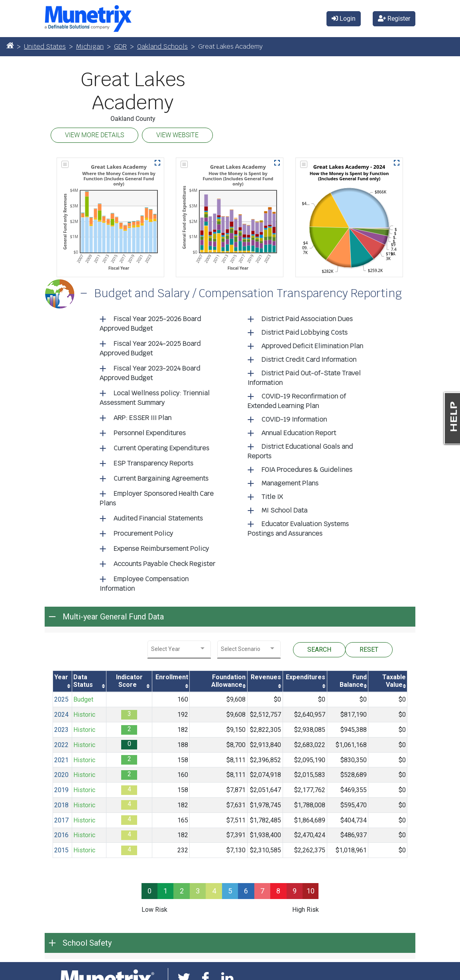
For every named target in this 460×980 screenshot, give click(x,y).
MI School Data (284, 510)
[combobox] (179, 649)
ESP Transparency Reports (153, 463)
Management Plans (290, 483)
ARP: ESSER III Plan (143, 418)
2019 (61, 790)
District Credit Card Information (309, 360)
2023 (61, 730)
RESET (369, 650)
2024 (61, 715)
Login (344, 19)
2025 (61, 699)
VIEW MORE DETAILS (94, 135)
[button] (157, 163)
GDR (120, 46)
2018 (61, 805)
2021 (61, 760)
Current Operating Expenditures (161, 448)
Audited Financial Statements (158, 518)
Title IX (272, 497)
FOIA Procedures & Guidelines (307, 470)
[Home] (10, 45)
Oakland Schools (162, 46)
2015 (61, 850)
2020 (61, 775)
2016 (61, 835)
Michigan (90, 46)
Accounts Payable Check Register (164, 564)
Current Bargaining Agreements (161, 478)
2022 (61, 745)
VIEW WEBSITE (177, 135)
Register (394, 19)
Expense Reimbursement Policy (161, 549)
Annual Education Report (299, 433)
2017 (61, 820)
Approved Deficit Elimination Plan (312, 346)
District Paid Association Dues (307, 319)
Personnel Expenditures (150, 433)
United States (45, 46)
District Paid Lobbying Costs (305, 332)
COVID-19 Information (294, 419)
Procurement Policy (143, 533)
